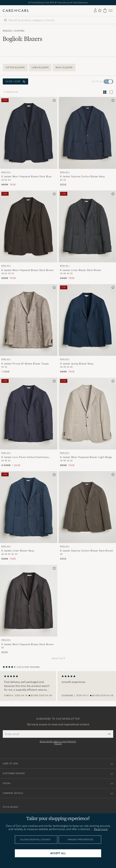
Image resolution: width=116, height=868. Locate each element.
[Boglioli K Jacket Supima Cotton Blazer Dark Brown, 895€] (87, 516)
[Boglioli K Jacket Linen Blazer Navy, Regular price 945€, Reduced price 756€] (29, 516)
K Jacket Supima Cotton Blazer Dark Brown (87, 551)
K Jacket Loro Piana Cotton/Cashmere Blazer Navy (25, 457)
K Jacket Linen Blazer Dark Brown (81, 270)
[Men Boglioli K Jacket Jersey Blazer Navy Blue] (87, 320)
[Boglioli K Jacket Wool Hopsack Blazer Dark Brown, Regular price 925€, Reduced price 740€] (29, 235)
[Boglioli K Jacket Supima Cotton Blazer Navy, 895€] (87, 142)
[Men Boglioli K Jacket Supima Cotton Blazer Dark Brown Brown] (87, 507)
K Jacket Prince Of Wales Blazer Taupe (25, 364)
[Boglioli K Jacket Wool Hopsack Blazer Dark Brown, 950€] (29, 609)
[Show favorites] (100, 11)
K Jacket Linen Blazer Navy (18, 551)
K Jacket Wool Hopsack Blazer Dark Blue (26, 176)
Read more (101, 829)
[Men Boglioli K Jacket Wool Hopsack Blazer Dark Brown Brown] (29, 226)
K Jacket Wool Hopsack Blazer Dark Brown (28, 270)
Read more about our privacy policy (58, 743)
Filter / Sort (15, 81)
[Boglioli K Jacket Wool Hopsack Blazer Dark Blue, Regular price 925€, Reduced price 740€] (29, 142)
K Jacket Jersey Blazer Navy (77, 364)
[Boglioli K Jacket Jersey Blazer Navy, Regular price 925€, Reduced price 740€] (87, 329)
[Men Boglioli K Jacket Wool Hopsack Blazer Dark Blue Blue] (29, 133)
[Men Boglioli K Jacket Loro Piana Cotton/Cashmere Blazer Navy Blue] (29, 414)
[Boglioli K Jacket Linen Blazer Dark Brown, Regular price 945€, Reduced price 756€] (87, 235)
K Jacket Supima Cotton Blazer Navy (82, 176)
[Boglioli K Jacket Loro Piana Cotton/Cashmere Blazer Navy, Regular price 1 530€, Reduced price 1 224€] (29, 422)
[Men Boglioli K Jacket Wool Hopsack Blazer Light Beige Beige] (87, 414)
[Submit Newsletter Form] (109, 734)
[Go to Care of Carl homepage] (16, 11)
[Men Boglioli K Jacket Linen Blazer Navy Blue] (29, 507)
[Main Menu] (110, 11)
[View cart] (105, 11)
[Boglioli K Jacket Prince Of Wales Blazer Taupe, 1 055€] (29, 329)
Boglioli (7, 31)
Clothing (19, 31)
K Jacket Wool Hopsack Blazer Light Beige (86, 457)
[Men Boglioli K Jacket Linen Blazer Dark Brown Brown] (87, 226)
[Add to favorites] (54, 101)
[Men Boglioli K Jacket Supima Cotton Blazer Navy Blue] (87, 133)
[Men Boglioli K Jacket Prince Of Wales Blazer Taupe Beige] (29, 320)
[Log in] (95, 11)
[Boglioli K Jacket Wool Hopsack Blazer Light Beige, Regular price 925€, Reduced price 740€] (87, 422)
